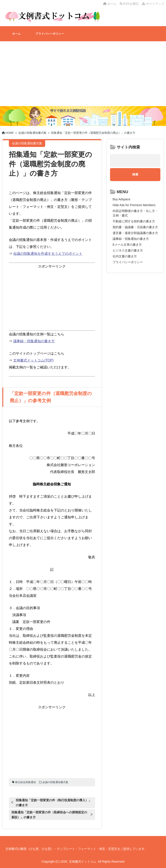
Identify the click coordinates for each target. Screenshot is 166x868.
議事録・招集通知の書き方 (34, 341)
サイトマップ (153, 4)
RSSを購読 (130, 4)
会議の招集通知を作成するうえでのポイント (48, 254)
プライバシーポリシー (50, 34)
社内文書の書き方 (125, 256)
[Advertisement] (83, 74)
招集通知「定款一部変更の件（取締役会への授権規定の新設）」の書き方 (49, 815)
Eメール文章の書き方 (127, 245)
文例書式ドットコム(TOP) (33, 360)
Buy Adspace (121, 199)
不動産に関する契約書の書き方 (134, 221)
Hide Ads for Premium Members (134, 205)
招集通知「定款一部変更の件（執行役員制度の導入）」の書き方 (54, 803)
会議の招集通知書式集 (55, 782)
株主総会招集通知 (26, 782)
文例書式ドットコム (83, 862)
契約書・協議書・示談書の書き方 (135, 227)
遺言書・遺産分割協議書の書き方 (135, 233)
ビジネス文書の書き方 (128, 250)
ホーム (110, 4)
